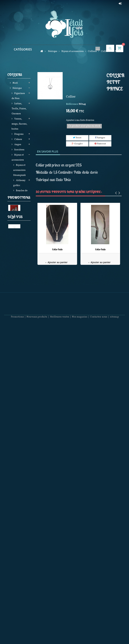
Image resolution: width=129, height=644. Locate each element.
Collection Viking (20, 240)
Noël (15, 84)
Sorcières (19, 150)
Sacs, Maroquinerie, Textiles (19, 339)
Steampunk (20, 364)
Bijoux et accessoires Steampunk (19, 171)
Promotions (19, 486)
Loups (17, 405)
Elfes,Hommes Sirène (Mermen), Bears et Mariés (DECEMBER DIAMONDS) (20, 314)
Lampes (18, 273)
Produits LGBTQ (18, 474)
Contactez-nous (99, 634)
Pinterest (100, 144)
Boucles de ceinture (20, 194)
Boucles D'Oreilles (19, 214)
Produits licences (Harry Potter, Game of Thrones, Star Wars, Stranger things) (20, 385)
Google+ (77, 144)
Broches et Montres (20, 265)
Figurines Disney (18, 418)
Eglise (12, 510)
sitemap (114, 634)
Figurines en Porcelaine (19, 428)
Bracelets (21, 201)
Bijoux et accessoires (18, 158)
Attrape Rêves (17, 357)
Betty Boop (20, 410)
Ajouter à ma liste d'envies (80, 120)
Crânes (18, 140)
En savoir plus (48, 152)
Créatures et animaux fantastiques (19, 283)
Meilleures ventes (60, 634)
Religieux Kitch (18, 454)
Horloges (19, 436)
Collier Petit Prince (19, 561)
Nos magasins (80, 634)
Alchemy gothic (19, 183)
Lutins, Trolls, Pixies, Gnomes (19, 109)
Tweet (77, 138)
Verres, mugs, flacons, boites (19, 124)
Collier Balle (57, 249)
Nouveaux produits (37, 634)
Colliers (20, 207)
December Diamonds (18, 444)
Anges (17, 145)
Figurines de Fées (18, 96)
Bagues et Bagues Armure (20, 227)
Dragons (19, 135)
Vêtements (20, 349)
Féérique (17, 89)
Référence (72, 104)
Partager (100, 138)
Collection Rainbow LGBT (20, 253)
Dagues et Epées (18, 464)
